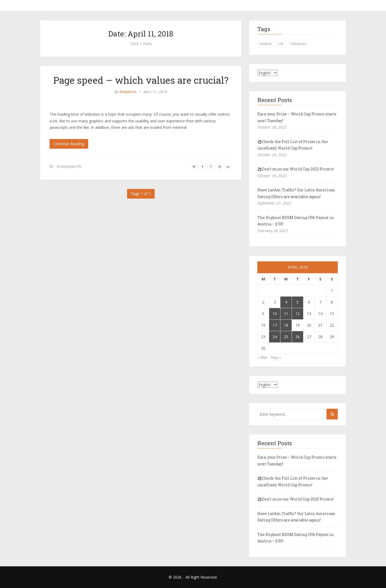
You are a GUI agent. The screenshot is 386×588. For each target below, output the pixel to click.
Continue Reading (69, 144)
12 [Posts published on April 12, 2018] (298, 314)
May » (276, 357)
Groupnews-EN (69, 166)
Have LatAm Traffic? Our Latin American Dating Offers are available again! (296, 193)
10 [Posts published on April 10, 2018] (275, 314)
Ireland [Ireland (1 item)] (265, 44)
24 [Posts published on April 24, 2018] (275, 337)
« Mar (262, 357)
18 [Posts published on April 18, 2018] (286, 325)
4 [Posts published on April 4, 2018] (286, 302)
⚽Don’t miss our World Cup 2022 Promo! (296, 169)
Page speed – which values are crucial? (141, 80)
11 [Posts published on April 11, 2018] (286, 314)
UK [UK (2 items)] (281, 44)
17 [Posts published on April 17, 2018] (275, 325)
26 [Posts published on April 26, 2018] (298, 337)
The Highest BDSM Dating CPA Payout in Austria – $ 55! (296, 221)
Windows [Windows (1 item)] (299, 44)
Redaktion (128, 92)
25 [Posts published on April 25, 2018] (286, 337)
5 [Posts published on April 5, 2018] (298, 302)
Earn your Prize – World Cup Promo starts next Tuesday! (297, 117)
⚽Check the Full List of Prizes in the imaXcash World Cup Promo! (293, 145)
